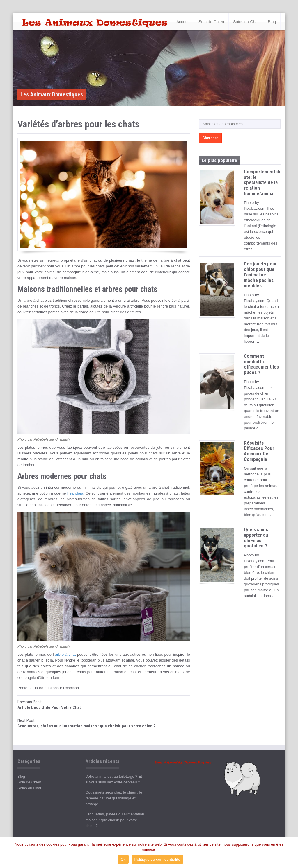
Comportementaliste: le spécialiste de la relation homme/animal (262, 183)
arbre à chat (65, 654)
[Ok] (291, 853)
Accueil (183, 22)
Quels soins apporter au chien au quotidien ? (256, 538)
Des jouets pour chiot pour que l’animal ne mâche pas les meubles (260, 275)
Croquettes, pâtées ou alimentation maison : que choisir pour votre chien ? (115, 820)
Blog (272, 22)
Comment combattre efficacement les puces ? (261, 364)
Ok (123, 859)
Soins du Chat (246, 22)
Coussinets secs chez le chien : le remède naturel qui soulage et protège (114, 798)
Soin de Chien (211, 22)
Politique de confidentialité (157, 859)
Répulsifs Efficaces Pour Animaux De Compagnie (259, 451)
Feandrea (75, 493)
